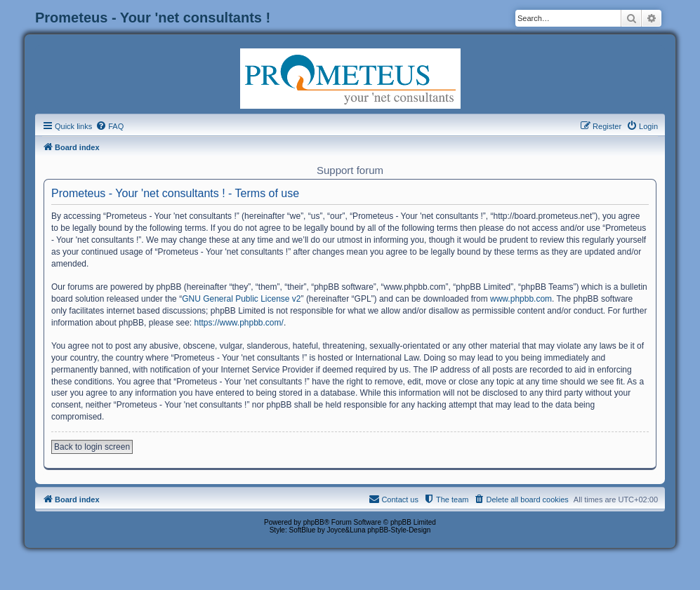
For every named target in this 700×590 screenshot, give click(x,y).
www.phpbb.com (521, 299)
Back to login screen (92, 447)
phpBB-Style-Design (399, 530)
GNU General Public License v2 (241, 299)
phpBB (314, 522)
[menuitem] (110, 126)
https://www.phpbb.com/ (238, 323)
